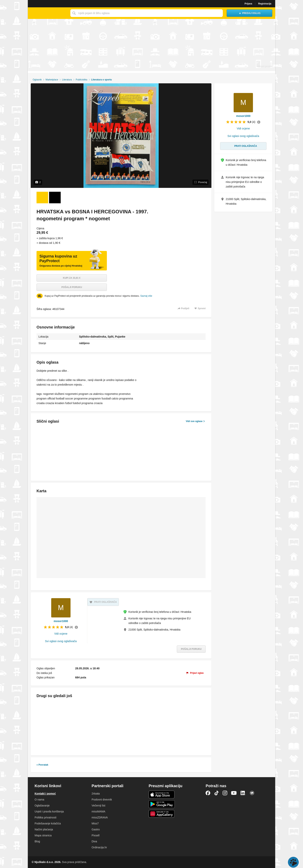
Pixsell (95, 835)
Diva (94, 841)
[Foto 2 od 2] (55, 198)
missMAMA (98, 811)
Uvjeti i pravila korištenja (49, 811)
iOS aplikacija (162, 795)
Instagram (225, 793)
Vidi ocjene (61, 634)
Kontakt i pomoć (45, 794)
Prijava (248, 4)
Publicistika (82, 80)
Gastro (96, 829)
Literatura (67, 80)
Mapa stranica (43, 835)
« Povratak (42, 765)
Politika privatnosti (46, 817)
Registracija (265, 4)
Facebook (208, 793)
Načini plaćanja (44, 829)
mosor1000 (61, 621)
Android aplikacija (162, 804)
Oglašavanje (42, 806)
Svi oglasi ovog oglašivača (61, 641)
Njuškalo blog (252, 793)
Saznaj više (146, 296)
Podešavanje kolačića (48, 823)
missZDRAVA (100, 817)
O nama (39, 800)
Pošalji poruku (72, 287)
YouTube (234, 793)
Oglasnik (37, 80)
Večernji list (98, 806)
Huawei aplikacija (162, 814)
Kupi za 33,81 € (72, 278)
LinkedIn (243, 793)
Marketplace (52, 80)
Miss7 (95, 823)
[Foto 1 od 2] (42, 198)
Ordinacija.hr (99, 847)
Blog (37, 841)
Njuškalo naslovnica (48, 13)
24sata (96, 794)
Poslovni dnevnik (102, 800)
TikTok (216, 793)
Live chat (293, 862)
